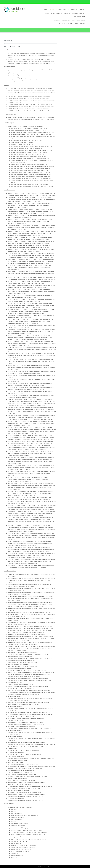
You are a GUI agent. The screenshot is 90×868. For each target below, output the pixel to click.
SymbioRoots (19, 9)
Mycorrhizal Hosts (80, 17)
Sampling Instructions (66, 23)
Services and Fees (80, 23)
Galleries (67, 13)
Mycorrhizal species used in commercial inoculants (70, 20)
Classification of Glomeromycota (66, 10)
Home (45, 10)
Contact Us (82, 10)
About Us (51, 10)
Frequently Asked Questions (53, 13)
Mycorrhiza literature (79, 13)
